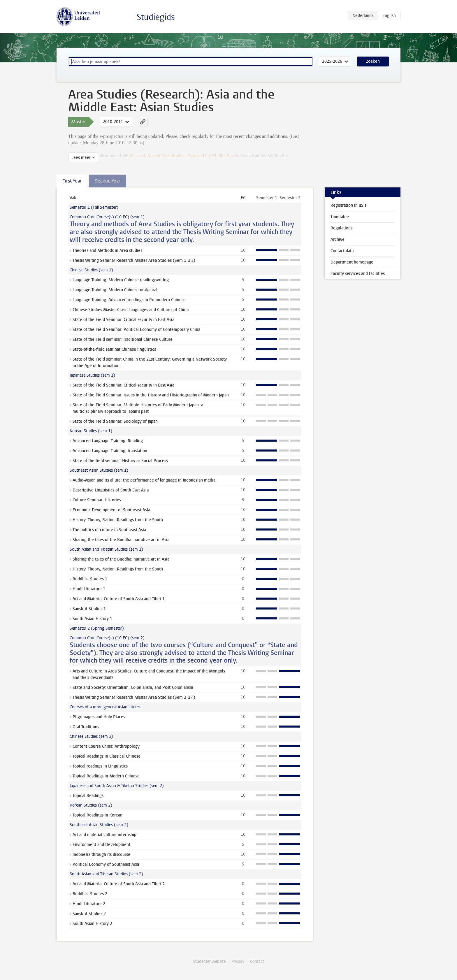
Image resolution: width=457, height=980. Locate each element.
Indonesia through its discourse (101, 855)
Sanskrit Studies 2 (89, 914)
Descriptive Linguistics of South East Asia (111, 490)
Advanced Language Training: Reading (108, 441)
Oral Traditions (86, 727)
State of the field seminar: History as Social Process (120, 461)
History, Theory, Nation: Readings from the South (118, 520)
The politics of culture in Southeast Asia (109, 530)
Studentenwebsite (209, 961)
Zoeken (373, 61)
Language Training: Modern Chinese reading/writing (121, 280)
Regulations (341, 228)
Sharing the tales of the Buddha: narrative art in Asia (121, 540)
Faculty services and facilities (358, 274)
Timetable (340, 217)
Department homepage (352, 262)
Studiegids (156, 17)
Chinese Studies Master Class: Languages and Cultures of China (131, 310)
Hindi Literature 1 (89, 589)
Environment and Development (101, 845)
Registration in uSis (348, 205)
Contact (257, 961)
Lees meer (81, 158)
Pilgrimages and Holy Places (99, 717)
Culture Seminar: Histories (97, 500)
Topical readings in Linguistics (100, 766)
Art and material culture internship (104, 835)
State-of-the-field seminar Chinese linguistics (114, 349)
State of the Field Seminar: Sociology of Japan (115, 421)
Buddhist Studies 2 (90, 894)
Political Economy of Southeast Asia (106, 864)
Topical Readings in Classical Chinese (107, 756)
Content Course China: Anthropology (106, 746)
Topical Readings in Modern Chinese (106, 776)
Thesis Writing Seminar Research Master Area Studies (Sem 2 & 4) (134, 697)
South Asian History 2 (92, 924)
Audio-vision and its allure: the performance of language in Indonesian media (144, 480)
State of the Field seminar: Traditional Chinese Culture (123, 339)
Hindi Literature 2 (89, 904)
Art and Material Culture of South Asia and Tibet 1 (119, 599)
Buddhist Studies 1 (90, 579)
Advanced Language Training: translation (110, 451)
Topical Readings (88, 796)
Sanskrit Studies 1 (89, 609)
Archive (338, 239)
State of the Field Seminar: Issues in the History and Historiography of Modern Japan (151, 395)
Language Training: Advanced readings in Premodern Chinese (129, 300)
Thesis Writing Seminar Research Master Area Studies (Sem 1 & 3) (134, 260)
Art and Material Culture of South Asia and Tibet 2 (119, 884)
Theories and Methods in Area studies (107, 251)
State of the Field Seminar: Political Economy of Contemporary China (136, 330)
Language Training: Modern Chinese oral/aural (115, 290)
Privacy (238, 961)
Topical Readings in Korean (97, 815)
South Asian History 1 (92, 619)
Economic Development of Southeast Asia (111, 510)
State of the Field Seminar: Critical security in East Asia (123, 320)
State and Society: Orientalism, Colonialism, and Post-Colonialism (133, 687)
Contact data (342, 251)
